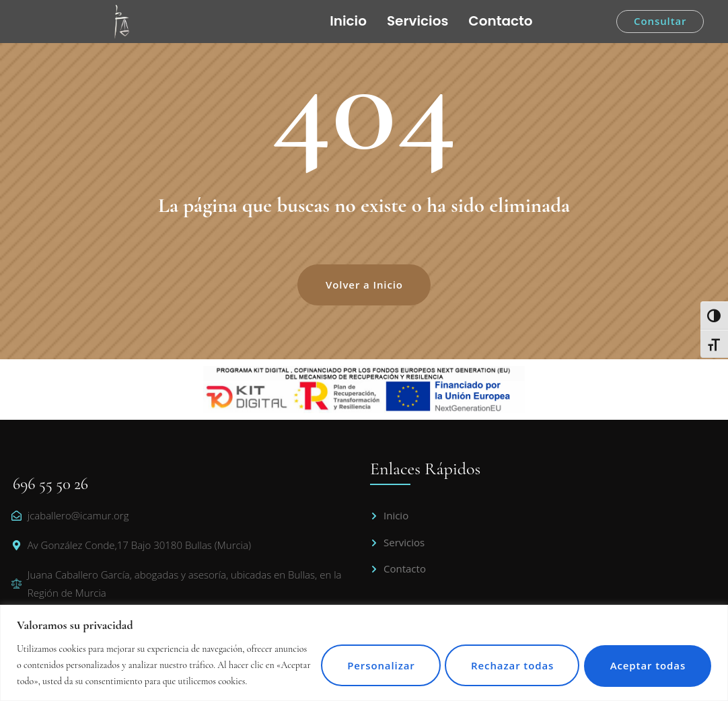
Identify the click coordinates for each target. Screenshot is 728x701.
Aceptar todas (645, 657)
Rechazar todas (501, 657)
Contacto (500, 21)
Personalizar (362, 657)
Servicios (417, 21)
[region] (364, 645)
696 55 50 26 (50, 484)
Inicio (348, 21)
